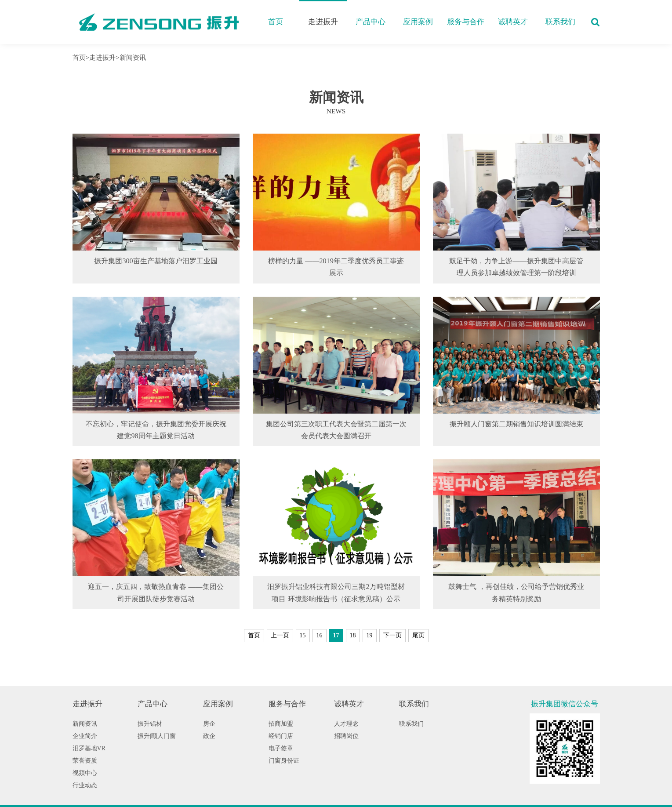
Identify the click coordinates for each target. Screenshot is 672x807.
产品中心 (371, 22)
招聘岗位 (346, 736)
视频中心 (85, 773)
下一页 (392, 635)
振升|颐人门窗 (157, 736)
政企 (209, 736)
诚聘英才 (513, 22)
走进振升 (323, 22)
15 (303, 635)
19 (370, 635)
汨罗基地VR (89, 748)
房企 (209, 724)
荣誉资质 (85, 761)
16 (320, 635)
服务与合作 (466, 22)
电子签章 (281, 748)
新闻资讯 (133, 57)
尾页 (418, 635)
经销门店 (281, 736)
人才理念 (346, 724)
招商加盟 (281, 724)
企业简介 (85, 736)
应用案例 (418, 22)
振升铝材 (150, 724)
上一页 (280, 635)
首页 (276, 22)
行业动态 (85, 785)
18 (353, 635)
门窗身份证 (284, 761)
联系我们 (560, 22)
